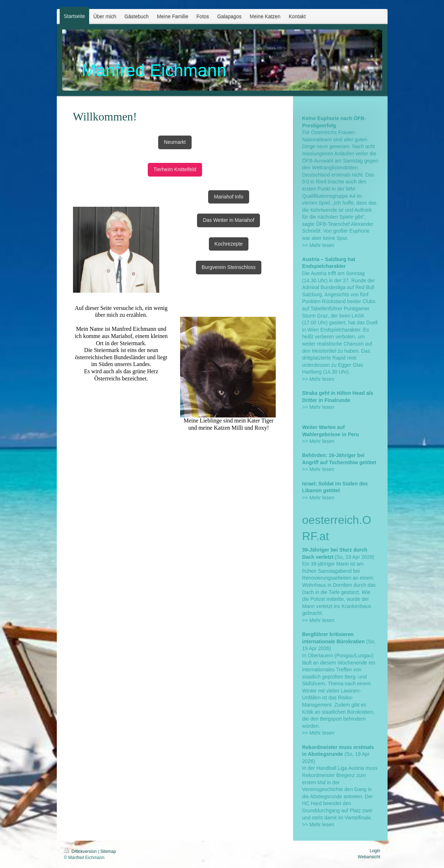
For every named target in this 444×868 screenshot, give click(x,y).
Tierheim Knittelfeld (175, 169)
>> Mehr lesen (318, 245)
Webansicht (369, 857)
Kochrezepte (229, 244)
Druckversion (81, 851)
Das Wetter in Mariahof (228, 220)
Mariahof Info (229, 197)
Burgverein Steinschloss (229, 267)
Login (375, 851)
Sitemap (108, 851)
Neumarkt (175, 142)
